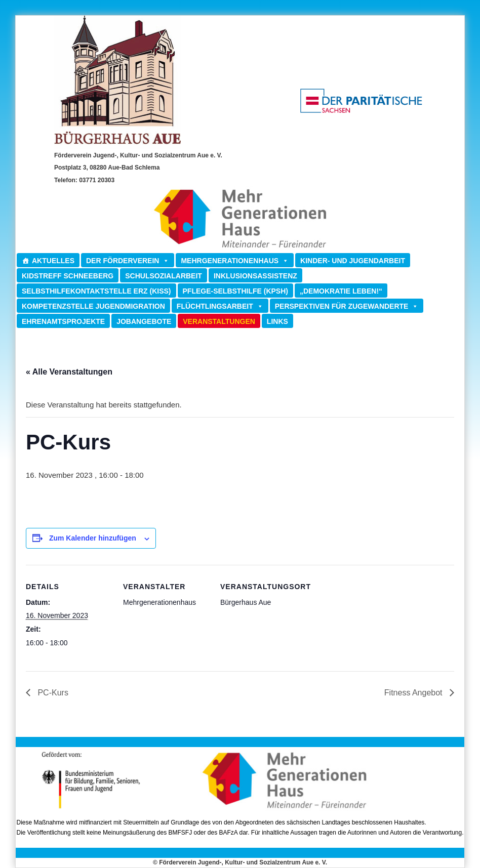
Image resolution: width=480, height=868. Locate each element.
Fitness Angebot (414, 693)
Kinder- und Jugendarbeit (353, 261)
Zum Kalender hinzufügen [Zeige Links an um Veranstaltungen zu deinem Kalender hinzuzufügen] (93, 538)
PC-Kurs (52, 693)
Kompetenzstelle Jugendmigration (93, 306)
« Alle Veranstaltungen (69, 372)
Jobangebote (144, 321)
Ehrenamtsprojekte (63, 321)
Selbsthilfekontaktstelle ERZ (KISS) (96, 291)
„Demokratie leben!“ (341, 291)
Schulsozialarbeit (164, 276)
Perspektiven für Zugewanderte (347, 306)
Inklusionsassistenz (255, 276)
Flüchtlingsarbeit (220, 306)
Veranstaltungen (219, 321)
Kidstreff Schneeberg (68, 276)
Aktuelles (53, 261)
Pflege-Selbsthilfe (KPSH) (235, 291)
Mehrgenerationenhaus (235, 260)
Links (277, 321)
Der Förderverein (128, 260)
